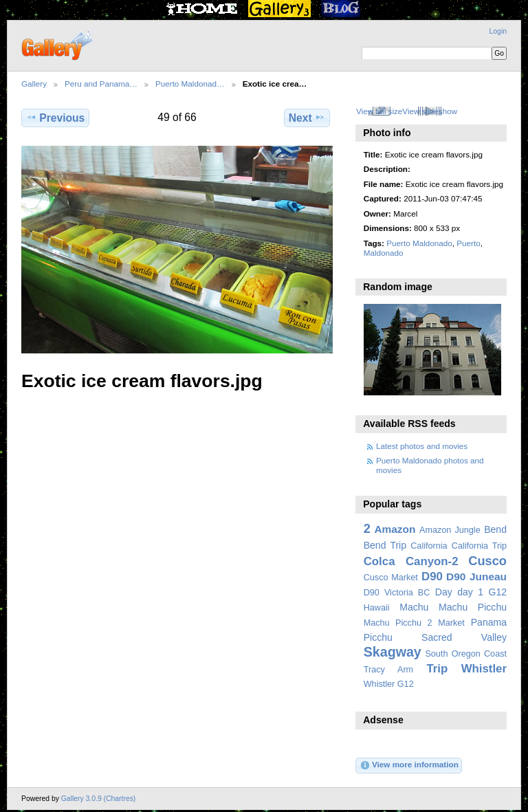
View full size (379, 111)
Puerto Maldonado (419, 243)
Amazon (395, 529)
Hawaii (377, 608)
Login (498, 31)
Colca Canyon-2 (411, 561)
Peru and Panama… (101, 84)
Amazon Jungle (450, 530)
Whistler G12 (389, 684)
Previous (55, 118)
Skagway (393, 652)
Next (307, 118)
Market (451, 623)
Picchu (378, 637)
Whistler (484, 669)
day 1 (470, 592)
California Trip (479, 546)
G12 (497, 592)
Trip (437, 669)
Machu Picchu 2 (398, 623)
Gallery (34, 84)
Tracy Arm (388, 670)
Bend (495, 529)
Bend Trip (385, 545)
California (429, 546)
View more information (409, 765)
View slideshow (430, 111)
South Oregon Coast (466, 654)
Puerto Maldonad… (190, 84)
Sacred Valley (464, 637)
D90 (432, 577)
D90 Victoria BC (397, 593)
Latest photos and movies (422, 446)
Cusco (487, 561)
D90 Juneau (476, 577)
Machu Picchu (473, 607)
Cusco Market (391, 578)
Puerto (468, 243)
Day (444, 592)
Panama (489, 622)
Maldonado (384, 253)
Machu (414, 607)
